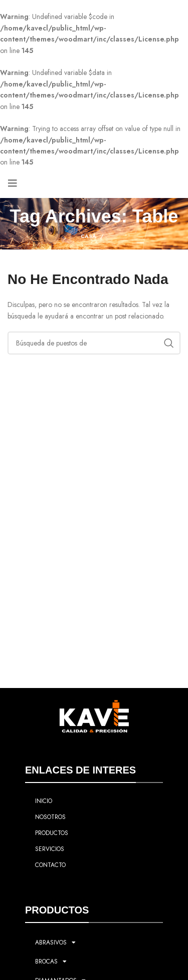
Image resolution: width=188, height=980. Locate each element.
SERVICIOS (50, 849)
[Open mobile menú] (13, 183)
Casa (88, 236)
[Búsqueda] (94, 343)
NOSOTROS (50, 817)
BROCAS (51, 961)
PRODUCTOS (52, 833)
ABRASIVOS (55, 942)
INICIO (44, 801)
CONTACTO (50, 865)
